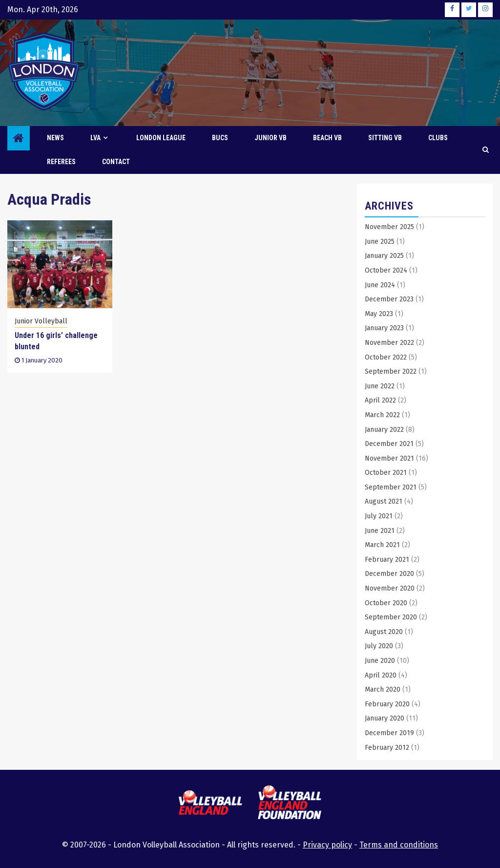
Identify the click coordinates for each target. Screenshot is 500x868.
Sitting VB (385, 138)
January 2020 (385, 718)
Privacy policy (327, 845)
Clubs (438, 138)
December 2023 (389, 299)
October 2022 (386, 357)
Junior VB (271, 138)
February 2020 (387, 704)
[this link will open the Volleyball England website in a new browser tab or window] (210, 804)
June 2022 (380, 386)
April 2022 (380, 400)
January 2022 (384, 430)
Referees (61, 162)
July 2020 (379, 646)
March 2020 (383, 689)
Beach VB (327, 138)
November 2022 (389, 343)
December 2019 (389, 733)
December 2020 (389, 574)
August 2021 (384, 501)
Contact (116, 162)
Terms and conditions (399, 845)
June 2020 (380, 661)
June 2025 (380, 242)
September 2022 (391, 371)
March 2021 (382, 545)
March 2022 (382, 415)
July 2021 (379, 516)
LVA (95, 138)
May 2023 (379, 314)
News (55, 138)
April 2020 (381, 675)
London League (161, 138)
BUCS (220, 138)
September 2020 (391, 617)
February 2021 (387, 560)
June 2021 (380, 531)
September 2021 (391, 487)
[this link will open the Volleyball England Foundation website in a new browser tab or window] (290, 804)
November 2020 (390, 588)
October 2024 (386, 270)
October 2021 (386, 473)
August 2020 (384, 632)
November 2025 (389, 227)
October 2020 (386, 603)
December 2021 (389, 444)
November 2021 (389, 458)
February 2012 (387, 748)
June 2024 (380, 285)
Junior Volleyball (41, 321)
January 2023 (384, 328)
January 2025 (384, 256)
